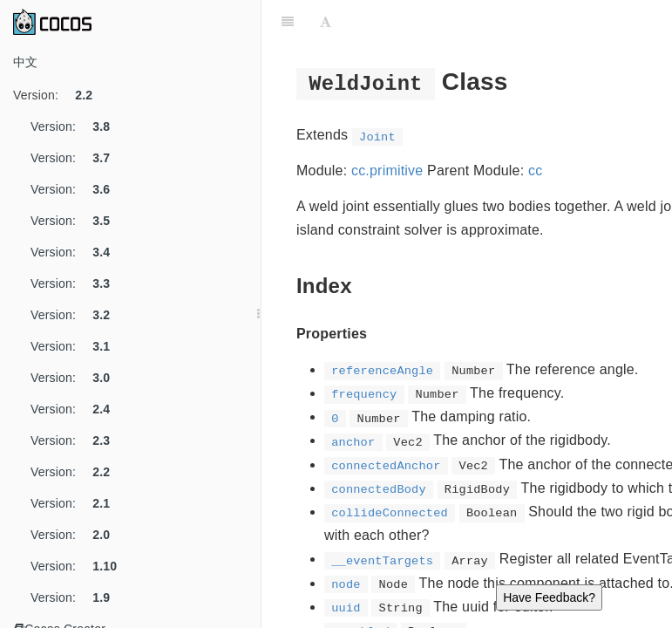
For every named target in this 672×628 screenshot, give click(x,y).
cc (535, 171)
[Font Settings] (326, 22)
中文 (25, 62)
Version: (59, 95)
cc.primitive (387, 171)
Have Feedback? (549, 597)
